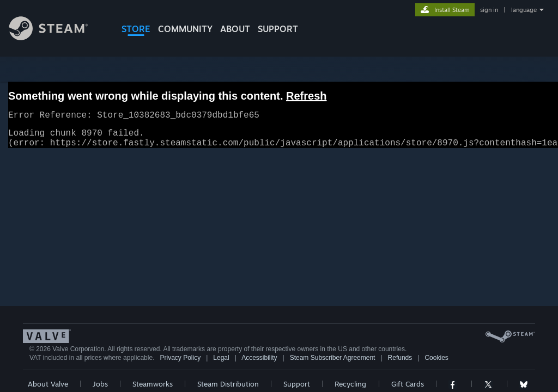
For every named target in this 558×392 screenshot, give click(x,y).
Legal (221, 364)
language (524, 10)
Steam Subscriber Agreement (333, 364)
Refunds (400, 364)
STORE (136, 29)
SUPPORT (278, 29)
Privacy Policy (180, 364)
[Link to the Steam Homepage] (57, 37)
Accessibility (259, 364)
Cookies (436, 364)
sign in (489, 10)
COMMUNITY (185, 29)
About (235, 29)
